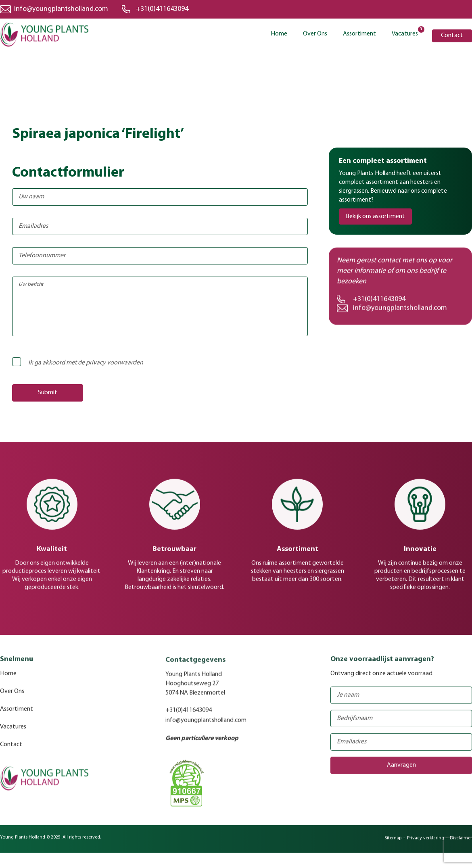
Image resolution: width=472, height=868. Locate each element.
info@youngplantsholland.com (61, 9)
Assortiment (359, 34)
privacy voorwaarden (115, 363)
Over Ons (315, 34)
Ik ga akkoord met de (80, 363)
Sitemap (393, 843)
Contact (452, 35)
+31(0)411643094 (162, 9)
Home (279, 34)
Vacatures (405, 33)
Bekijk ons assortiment (375, 216)
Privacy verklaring (426, 843)
